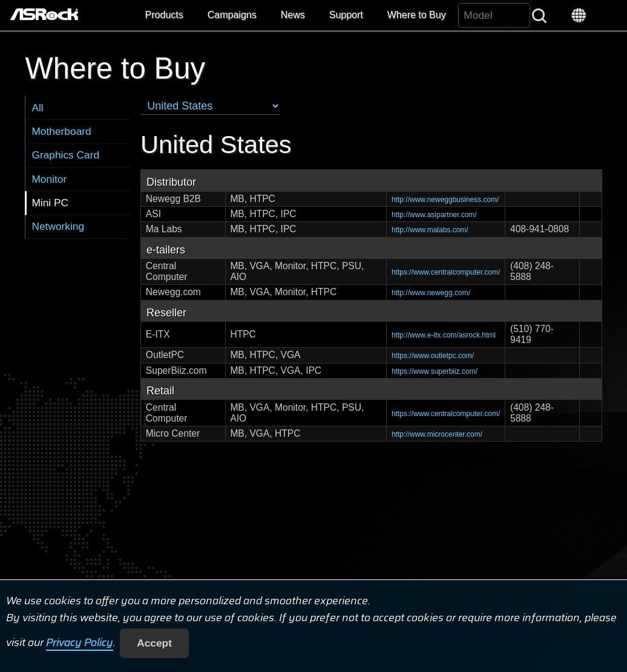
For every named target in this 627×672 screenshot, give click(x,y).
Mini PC (50, 203)
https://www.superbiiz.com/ (435, 371)
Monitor (49, 179)
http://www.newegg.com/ (431, 293)
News (293, 15)
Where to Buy (417, 15)
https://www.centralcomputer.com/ (446, 272)
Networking (58, 226)
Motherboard (61, 131)
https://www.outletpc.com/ (433, 356)
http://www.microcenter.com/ (437, 434)
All (37, 108)
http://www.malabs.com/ (430, 230)
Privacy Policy (80, 643)
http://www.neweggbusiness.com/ (445, 200)
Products (164, 15)
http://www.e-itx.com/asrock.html (444, 335)
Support (346, 15)
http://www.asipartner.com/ (434, 215)
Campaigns (232, 15)
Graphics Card (65, 155)
